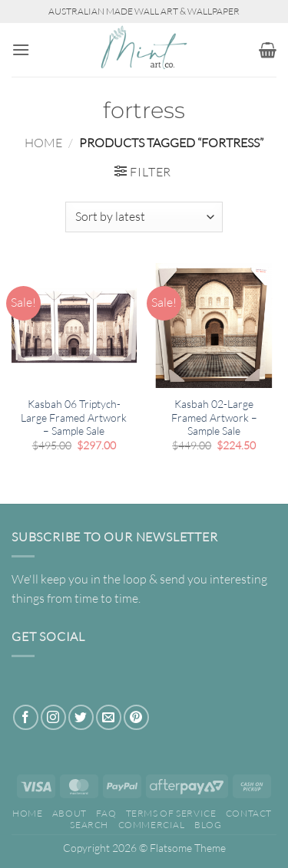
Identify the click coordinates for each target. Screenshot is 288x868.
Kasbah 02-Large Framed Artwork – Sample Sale (214, 417)
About (70, 813)
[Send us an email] (109, 717)
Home (43, 143)
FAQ (106, 813)
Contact (249, 813)
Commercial (152, 825)
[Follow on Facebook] (26, 717)
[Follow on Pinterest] (136, 717)
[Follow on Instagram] (53, 717)
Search (89, 825)
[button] (21, 49)
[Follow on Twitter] (81, 717)
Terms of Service (171, 813)
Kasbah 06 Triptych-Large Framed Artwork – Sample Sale (74, 417)
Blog (208, 825)
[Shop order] (144, 217)
